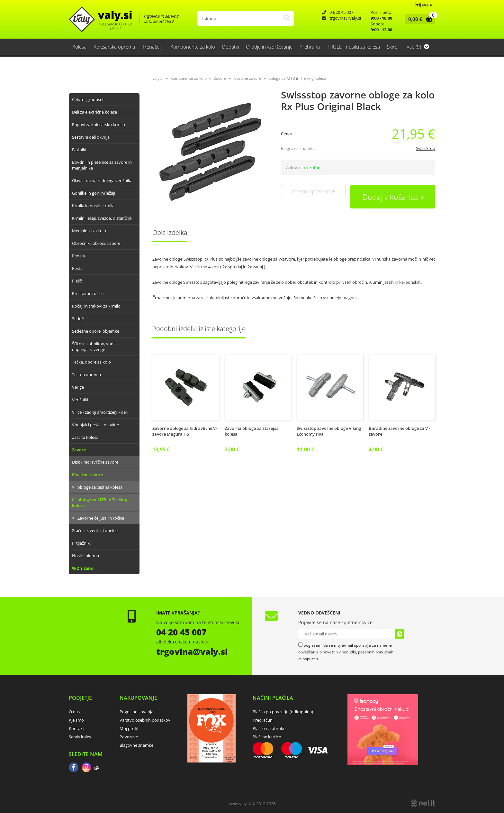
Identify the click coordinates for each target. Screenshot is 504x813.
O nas (74, 712)
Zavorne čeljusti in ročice (101, 518)
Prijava (423, 5)
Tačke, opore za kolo (91, 362)
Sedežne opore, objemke (96, 331)
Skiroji (393, 47)
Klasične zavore (87, 475)
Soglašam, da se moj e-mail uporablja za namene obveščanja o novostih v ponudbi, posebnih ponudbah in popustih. (346, 652)
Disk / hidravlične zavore (95, 462)
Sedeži (78, 319)
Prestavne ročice (88, 293)
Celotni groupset (88, 99)
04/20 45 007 (341, 12)
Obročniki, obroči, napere (96, 243)
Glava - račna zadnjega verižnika (102, 180)
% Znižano (83, 568)
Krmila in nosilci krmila (93, 206)
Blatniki (79, 150)
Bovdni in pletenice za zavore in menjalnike (102, 165)
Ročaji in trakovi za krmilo (96, 306)
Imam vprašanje (313, 191)
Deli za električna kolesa (94, 112)
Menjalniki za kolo (89, 231)
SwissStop (426, 148)
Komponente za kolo (193, 47)
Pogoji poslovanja (136, 712)
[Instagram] (86, 768)
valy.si (158, 78)
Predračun (263, 720)
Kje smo (76, 720)
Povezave (129, 737)
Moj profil (129, 728)
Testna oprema (86, 374)
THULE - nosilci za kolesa (353, 47)
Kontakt (76, 728)
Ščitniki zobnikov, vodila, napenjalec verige (95, 346)
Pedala (78, 256)
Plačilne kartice (267, 737)
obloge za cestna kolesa (100, 487)
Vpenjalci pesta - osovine (95, 425)
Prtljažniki (81, 543)
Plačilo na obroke (269, 728)
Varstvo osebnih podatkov (145, 720)
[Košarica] (419, 19)
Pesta (77, 268)
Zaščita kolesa (85, 437)
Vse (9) (418, 47)
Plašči (77, 281)
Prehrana (310, 47)
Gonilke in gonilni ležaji (94, 193)
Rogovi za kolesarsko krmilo (99, 125)
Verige (78, 387)
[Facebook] (74, 768)
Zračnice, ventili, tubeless (96, 531)
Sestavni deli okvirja (91, 137)
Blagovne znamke (136, 745)
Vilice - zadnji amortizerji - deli (100, 412)
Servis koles (80, 737)
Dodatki (230, 47)
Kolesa (79, 47)
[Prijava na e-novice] (400, 634)
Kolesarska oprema (114, 47)
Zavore (79, 450)
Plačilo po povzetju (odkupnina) (283, 712)
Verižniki (80, 400)
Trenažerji (153, 47)
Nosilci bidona (85, 556)
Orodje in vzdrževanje (269, 47)
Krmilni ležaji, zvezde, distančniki (103, 218)
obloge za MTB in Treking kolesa (99, 503)
